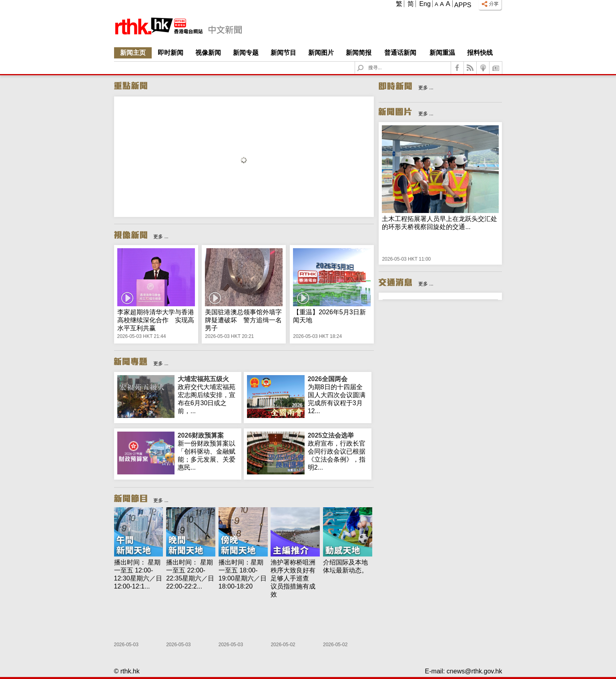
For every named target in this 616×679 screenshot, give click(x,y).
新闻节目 (283, 53)
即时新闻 (171, 53)
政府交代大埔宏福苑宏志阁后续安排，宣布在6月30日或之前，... (208, 395)
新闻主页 (133, 53)
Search (365, 62)
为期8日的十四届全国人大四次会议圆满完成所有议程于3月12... (338, 395)
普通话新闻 (400, 53)
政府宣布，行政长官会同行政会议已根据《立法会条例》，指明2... (338, 451)
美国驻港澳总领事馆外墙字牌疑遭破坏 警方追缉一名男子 (243, 320)
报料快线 (480, 53)
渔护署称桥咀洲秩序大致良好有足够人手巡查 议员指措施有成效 (293, 578)
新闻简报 (359, 53)
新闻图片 (321, 53)
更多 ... (161, 237)
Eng (425, 4)
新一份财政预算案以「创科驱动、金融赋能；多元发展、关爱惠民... (208, 451)
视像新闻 (208, 53)
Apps (463, 5)
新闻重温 (442, 53)
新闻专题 (246, 53)
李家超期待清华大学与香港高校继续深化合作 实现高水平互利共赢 (156, 320)
